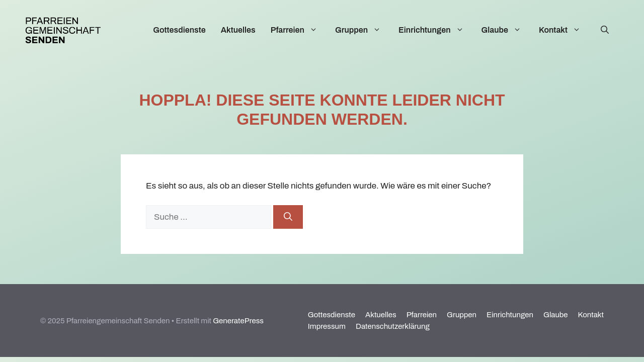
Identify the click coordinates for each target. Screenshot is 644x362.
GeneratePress (238, 321)
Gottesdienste (179, 30)
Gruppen (363, 30)
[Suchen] (288, 217)
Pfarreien (299, 30)
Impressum (327, 326)
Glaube (506, 30)
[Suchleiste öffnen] (605, 30)
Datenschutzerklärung (393, 326)
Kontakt (565, 30)
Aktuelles (238, 30)
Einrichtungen (436, 30)
